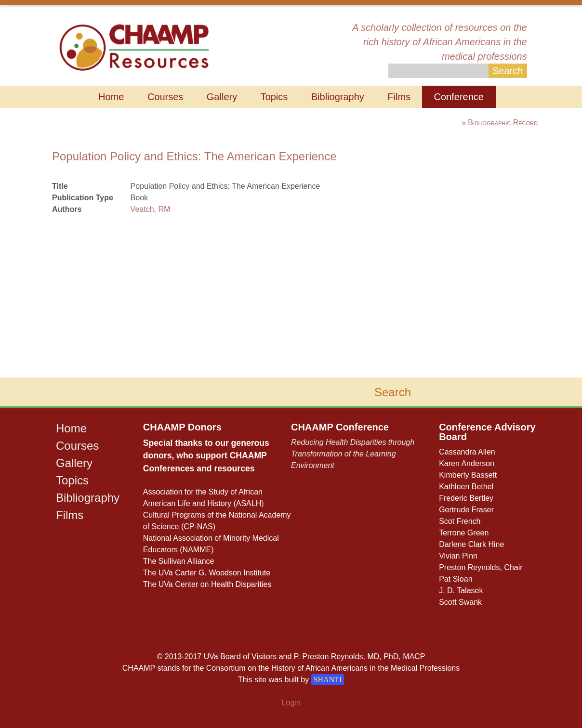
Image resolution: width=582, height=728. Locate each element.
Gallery (222, 97)
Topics (274, 97)
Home (111, 97)
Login (291, 703)
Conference (459, 97)
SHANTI (328, 680)
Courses (165, 97)
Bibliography (338, 97)
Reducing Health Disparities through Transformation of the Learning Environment (353, 454)
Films (399, 97)
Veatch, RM (151, 209)
